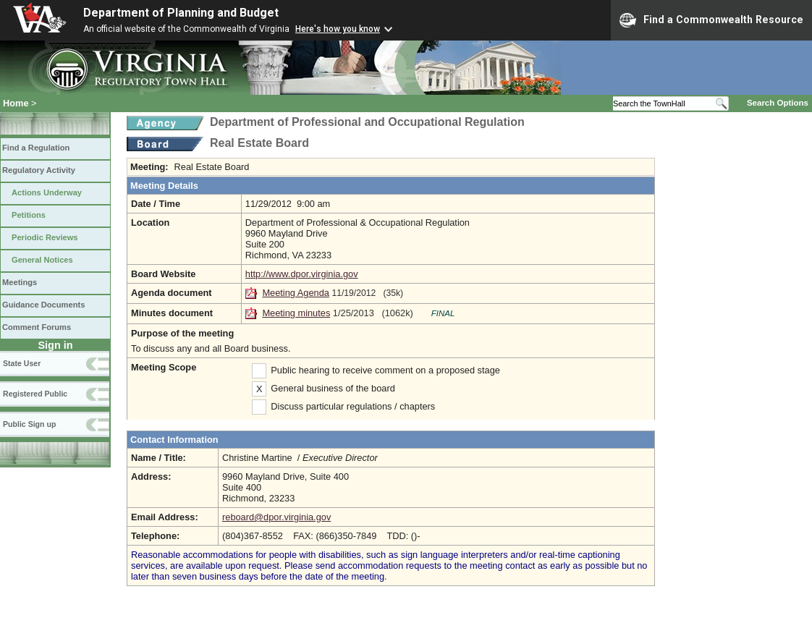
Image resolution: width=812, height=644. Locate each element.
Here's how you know (338, 29)
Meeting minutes (296, 313)
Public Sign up (29, 424)
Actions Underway (47, 192)
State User (22, 363)
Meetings (20, 282)
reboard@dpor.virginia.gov (276, 517)
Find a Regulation (36, 148)
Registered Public (35, 394)
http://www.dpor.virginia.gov (302, 274)
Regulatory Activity (39, 170)
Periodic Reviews (45, 237)
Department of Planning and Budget (181, 13)
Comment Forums (37, 327)
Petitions (29, 215)
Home (16, 103)
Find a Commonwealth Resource (711, 20)
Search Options (778, 103)
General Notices (42, 260)
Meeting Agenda (296, 293)
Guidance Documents (43, 305)
